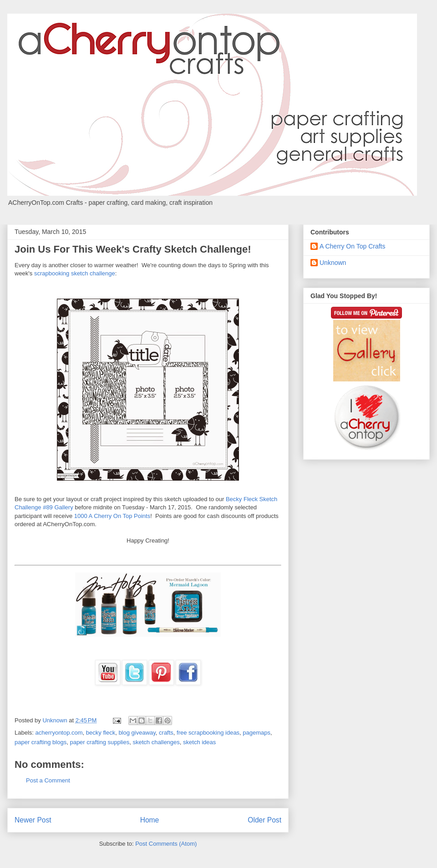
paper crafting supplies (99, 742)
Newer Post (33, 820)
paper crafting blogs (41, 742)
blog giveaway (137, 733)
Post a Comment (48, 780)
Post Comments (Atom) (166, 844)
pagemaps (257, 733)
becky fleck (101, 733)
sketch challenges (156, 742)
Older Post (264, 820)
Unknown (333, 263)
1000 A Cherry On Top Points (112, 516)
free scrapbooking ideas (208, 733)
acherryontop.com (59, 733)
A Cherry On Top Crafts (352, 246)
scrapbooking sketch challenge (75, 273)
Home (150, 820)
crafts (166, 733)
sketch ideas (199, 742)
